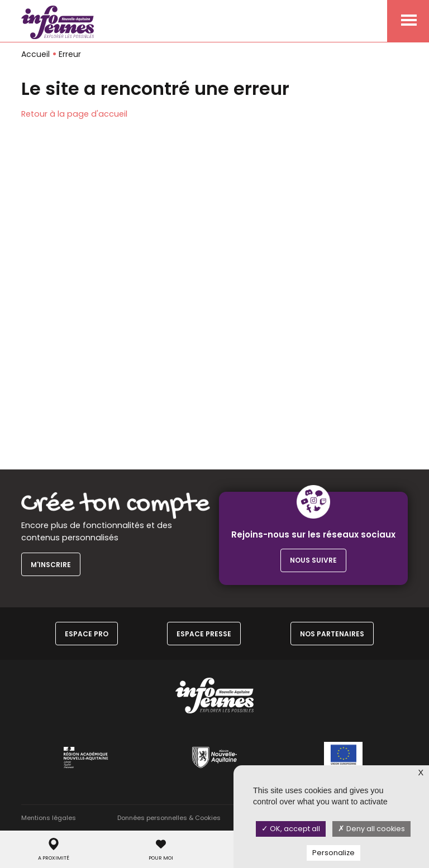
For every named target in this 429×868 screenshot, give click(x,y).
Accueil (35, 54)
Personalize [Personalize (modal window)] (333, 853)
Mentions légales (49, 818)
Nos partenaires (332, 634)
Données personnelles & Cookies (169, 818)
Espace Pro (87, 634)
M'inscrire (51, 565)
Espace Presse (204, 634)
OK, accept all (291, 829)
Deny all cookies (371, 829)
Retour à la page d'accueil (74, 114)
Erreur (70, 54)
